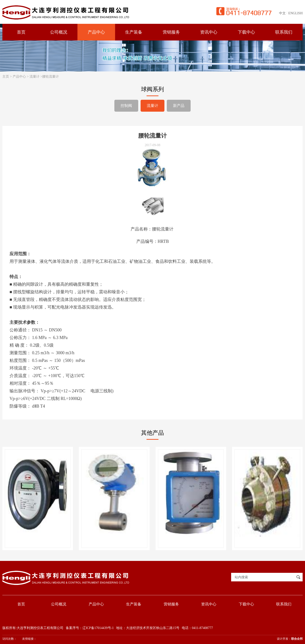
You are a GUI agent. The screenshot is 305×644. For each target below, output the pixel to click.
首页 (21, 604)
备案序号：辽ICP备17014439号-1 (90, 628)
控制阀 (126, 106)
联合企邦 (297, 639)
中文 (282, 13)
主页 (6, 77)
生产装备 (134, 604)
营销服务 (171, 604)
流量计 (35, 77)
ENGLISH (295, 13)
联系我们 (284, 604)
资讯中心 (209, 604)
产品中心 (19, 77)
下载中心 (246, 604)
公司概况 (59, 604)
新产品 (179, 106)
